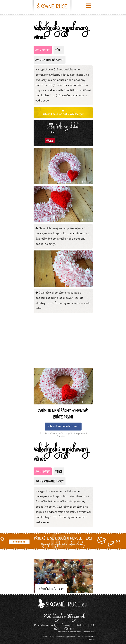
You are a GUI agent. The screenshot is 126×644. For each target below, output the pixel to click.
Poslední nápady (45, 625)
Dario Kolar (77, 637)
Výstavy (69, 629)
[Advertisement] (64, 341)
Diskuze (81, 625)
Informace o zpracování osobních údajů (76, 632)
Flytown (91, 639)
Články (66, 625)
